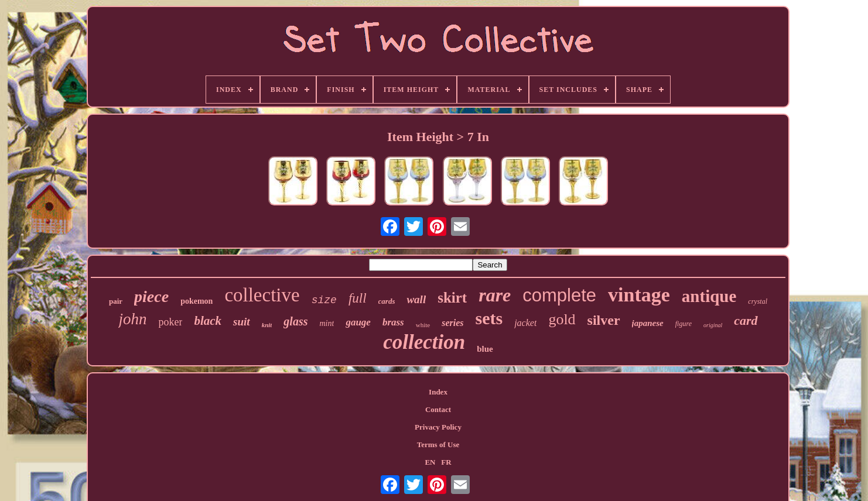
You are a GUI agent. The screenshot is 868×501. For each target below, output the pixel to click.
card (746, 320)
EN (430, 462)
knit (267, 325)
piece (151, 296)
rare (495, 295)
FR (446, 462)
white (423, 325)
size (324, 300)
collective (262, 295)
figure (684, 324)
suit (242, 322)
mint (327, 323)
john (132, 319)
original (713, 325)
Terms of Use (438, 445)
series (452, 323)
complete (559, 295)
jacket (525, 323)
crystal (758, 301)
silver (604, 320)
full (358, 298)
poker (170, 322)
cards (387, 301)
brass (393, 322)
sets (489, 318)
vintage (639, 295)
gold (562, 319)
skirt (452, 298)
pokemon (197, 301)
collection (424, 342)
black (208, 321)
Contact (438, 409)
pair (116, 301)
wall (416, 299)
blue (485, 349)
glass (295, 321)
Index (438, 392)
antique (709, 296)
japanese (648, 323)
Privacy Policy (438, 427)
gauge (358, 322)
